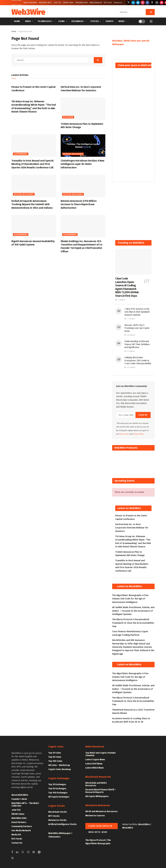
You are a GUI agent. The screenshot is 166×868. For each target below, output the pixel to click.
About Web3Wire (30, 3)
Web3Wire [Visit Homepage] (28, 12)
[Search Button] (150, 12)
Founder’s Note (19, 799)
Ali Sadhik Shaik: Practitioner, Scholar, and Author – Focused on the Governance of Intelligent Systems (133, 611)
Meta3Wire (128, 828)
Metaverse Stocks (57, 820)
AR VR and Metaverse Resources (102, 811)
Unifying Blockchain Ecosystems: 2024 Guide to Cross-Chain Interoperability (138, 361)
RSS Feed (108, 3)
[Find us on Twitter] (129, 3)
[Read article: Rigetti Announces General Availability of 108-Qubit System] (34, 226)
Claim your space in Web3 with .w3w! (100, 827)
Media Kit (16, 835)
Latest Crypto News (95, 760)
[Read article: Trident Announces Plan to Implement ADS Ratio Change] (83, 109)
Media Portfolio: (130, 824)
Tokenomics (54, 837)
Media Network (96, 3)
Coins (61, 21)
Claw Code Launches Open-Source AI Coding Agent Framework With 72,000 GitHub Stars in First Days (127, 287)
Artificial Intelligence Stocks (62, 824)
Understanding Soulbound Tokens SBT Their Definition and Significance (137, 344)
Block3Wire (144, 824)
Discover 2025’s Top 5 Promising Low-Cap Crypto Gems (137, 328)
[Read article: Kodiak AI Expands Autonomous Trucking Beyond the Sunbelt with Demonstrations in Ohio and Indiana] (34, 186)
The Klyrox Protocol (95, 840)
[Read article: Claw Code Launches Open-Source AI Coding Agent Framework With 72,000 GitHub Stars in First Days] (133, 262)
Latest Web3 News (95, 768)
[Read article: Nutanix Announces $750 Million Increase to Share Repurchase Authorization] (83, 186)
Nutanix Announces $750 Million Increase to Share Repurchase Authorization (79, 204)
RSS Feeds (17, 839)
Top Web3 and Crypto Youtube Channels (101, 754)
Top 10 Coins (55, 753)
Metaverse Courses (95, 816)
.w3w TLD (57, 3)
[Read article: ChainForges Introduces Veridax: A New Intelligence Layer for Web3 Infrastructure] (83, 146)
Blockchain (68, 117)
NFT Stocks (54, 816)
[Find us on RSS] (12, 858)
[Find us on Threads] (152, 3)
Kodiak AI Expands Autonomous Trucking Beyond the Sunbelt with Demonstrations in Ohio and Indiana (32, 204)
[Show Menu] (151, 21)
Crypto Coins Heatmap (60, 769)
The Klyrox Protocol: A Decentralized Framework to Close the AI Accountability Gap (133, 623)
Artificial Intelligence (73, 154)
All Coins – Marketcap (59, 765)
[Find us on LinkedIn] (133, 3)
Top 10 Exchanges (57, 784)
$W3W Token (68, 3)
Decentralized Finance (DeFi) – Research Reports (101, 791)
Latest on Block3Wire (130, 586)
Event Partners (19, 822)
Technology (45, 21)
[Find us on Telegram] (138, 3)
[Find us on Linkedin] (17, 852)
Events (110, 21)
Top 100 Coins (55, 761)
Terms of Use (124, 434)
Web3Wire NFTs (45, 3)
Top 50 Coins (55, 757)
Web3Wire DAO (82, 3)
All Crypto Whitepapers (97, 796)
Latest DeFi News (94, 764)
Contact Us (118, 3)
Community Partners (22, 826)
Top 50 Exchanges (57, 789)
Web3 (28, 21)
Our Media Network (21, 831)
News (121, 21)
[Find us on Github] (157, 3)
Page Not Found (25, 31)
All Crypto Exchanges (59, 797)
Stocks (95, 21)
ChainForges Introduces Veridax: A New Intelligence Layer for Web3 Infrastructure (82, 164)
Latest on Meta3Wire (129, 664)
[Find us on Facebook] (147, 3)
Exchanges (78, 21)
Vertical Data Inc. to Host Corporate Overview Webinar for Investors (132, 528)
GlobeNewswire (21, 154)
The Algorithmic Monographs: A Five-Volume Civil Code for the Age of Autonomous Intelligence (131, 599)
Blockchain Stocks (58, 812)
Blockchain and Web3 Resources (96, 784)
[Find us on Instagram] (143, 3)
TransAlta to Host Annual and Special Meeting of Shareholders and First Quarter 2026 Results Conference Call (32, 164)
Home (17, 21)
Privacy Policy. (139, 434)
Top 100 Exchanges (58, 793)
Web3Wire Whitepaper (60, 833)
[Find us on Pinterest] (162, 3)
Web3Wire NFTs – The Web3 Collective (25, 805)
